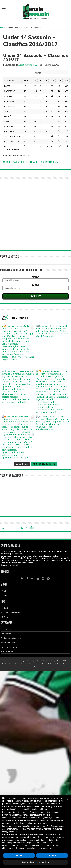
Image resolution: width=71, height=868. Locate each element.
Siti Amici (5, 635)
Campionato (6, 652)
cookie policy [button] (44, 809)
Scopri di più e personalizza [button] (35, 862)
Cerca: (38, 73)
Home (4, 28)
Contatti (4, 627)
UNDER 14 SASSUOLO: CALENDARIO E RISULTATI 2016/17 (31, 162)
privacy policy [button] (23, 801)
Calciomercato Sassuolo (11, 657)
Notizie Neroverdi (8, 670)
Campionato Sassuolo (18, 546)
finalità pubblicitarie (11, 826)
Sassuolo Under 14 (28, 65)
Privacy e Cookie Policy (10, 631)
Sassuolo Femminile (9, 665)
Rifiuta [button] (19, 855)
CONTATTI (6, 614)
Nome (35, 277)
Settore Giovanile (8, 661)
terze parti (43, 812)
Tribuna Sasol (6, 648)
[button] (21, 80)
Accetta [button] (52, 855)
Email (35, 285)
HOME (4, 610)
